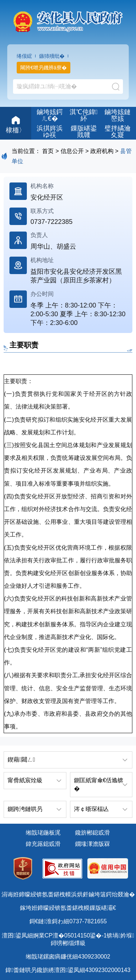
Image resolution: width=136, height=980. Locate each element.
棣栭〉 (16, 124)
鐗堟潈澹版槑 (92, 844)
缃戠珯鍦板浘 (43, 833)
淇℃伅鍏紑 (84, 115)
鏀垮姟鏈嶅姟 (118, 115)
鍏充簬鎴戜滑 (43, 844)
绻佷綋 (24, 56)
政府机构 (102, 151)
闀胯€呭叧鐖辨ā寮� (44, 68)
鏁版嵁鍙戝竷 (84, 132)
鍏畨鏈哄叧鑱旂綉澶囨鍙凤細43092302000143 (68, 970)
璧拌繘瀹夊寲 (118, 132)
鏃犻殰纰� (52, 56)
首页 (48, 151)
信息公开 (72, 151)
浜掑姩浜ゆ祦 (50, 132)
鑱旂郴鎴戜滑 (92, 833)
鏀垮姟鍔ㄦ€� (50, 115)
